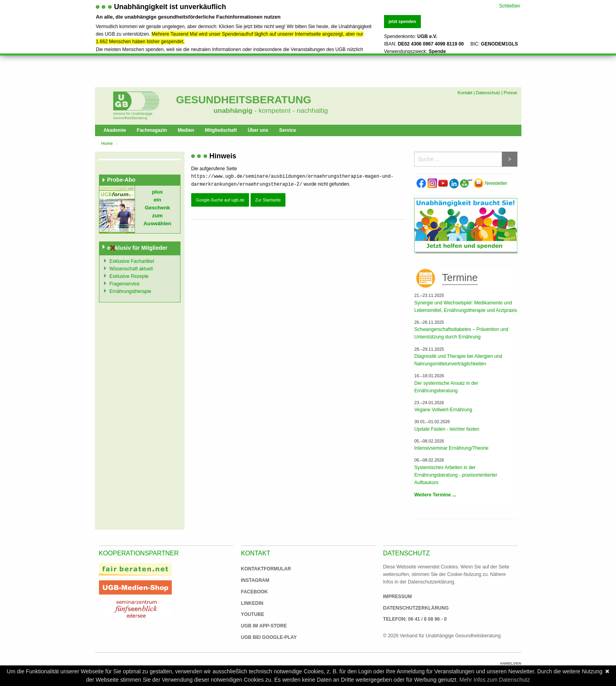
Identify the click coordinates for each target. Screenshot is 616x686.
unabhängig (233, 110)
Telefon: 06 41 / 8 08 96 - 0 (415, 619)
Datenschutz (488, 93)
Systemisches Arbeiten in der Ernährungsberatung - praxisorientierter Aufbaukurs (455, 475)
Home (107, 143)
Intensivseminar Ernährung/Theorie (451, 448)
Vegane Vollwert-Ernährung (443, 410)
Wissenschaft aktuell (131, 269)
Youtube (253, 614)
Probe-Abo (122, 180)
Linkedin (252, 603)
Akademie (115, 130)
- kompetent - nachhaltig (290, 110)
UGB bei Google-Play (261, 637)
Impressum (398, 597)
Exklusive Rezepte (129, 276)
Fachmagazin (152, 130)
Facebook (255, 592)
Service (288, 130)
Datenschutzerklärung (416, 608)
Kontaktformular (266, 569)
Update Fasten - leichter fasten (447, 429)
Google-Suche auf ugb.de (220, 200)
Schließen (510, 6)
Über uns (258, 130)
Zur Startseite (268, 200)
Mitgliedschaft (221, 130)
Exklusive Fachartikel (132, 261)
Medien (186, 130)
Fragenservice (125, 284)
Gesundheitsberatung (244, 100)
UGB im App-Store (261, 626)
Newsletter (491, 183)
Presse (510, 93)
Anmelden (510, 663)
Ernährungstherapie (130, 291)
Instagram (255, 580)
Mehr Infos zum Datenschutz (494, 680)
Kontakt (465, 93)
